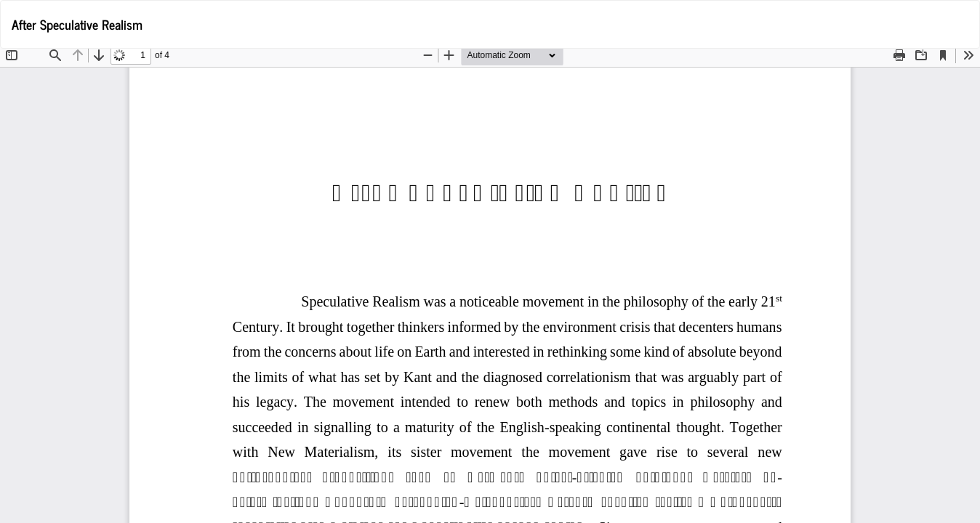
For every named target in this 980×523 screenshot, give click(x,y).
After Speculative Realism (77, 24)
